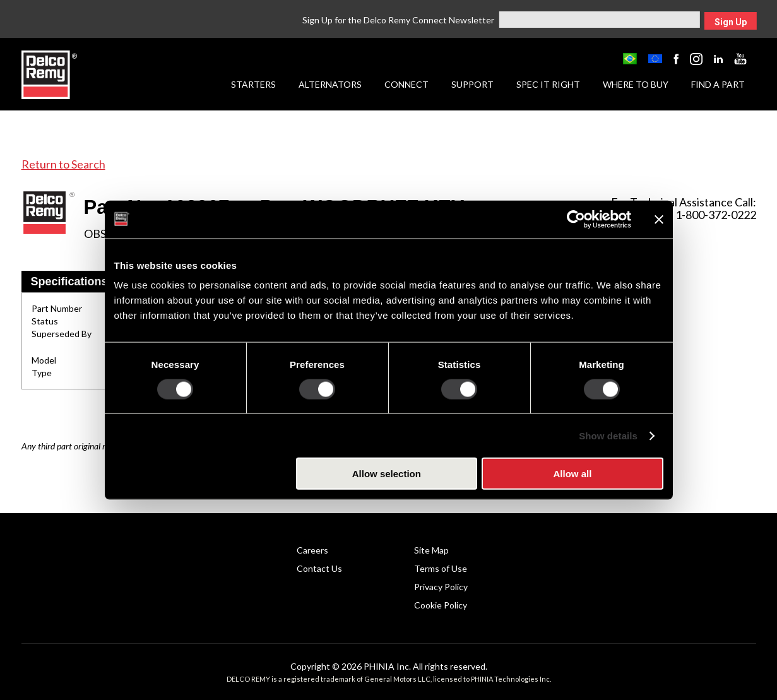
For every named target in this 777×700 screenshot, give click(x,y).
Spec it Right (548, 84)
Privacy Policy (441, 587)
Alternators (330, 84)
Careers (312, 550)
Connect (406, 84)
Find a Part (718, 84)
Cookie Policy (441, 605)
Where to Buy (636, 84)
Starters (253, 84)
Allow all (573, 474)
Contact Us (319, 568)
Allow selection (387, 474)
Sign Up (731, 22)
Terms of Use (441, 568)
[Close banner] (659, 219)
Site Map (431, 550)
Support (472, 84)
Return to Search (63, 164)
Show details (608, 435)
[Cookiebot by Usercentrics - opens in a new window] (576, 219)
